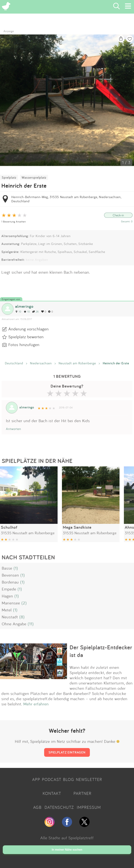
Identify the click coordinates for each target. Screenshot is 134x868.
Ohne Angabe (14, 624)
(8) (22, 617)
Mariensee (11, 603)
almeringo (24, 306)
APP (36, 779)
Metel (7, 610)
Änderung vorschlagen (29, 329)
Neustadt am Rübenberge (77, 363)
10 (18, 312)
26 (36, 312)
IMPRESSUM (89, 807)
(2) (24, 603)
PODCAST (52, 779)
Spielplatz (9, 177)
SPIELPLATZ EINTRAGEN (67, 752)
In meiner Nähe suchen (67, 850)
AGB (37, 807)
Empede (9, 589)
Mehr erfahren (36, 704)
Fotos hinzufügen (24, 345)
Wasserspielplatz (34, 177)
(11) (31, 624)
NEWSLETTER (89, 779)
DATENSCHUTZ (59, 807)
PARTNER (82, 793)
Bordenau (10, 582)
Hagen (7, 596)
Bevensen (10, 575)
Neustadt (10, 617)
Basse (7, 568)
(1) (16, 568)
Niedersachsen (41, 363)
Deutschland (14, 363)
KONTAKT (52, 793)
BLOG (69, 779)
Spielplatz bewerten (26, 337)
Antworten (14, 429)
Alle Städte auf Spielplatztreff (67, 838)
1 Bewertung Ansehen (14, 222)
